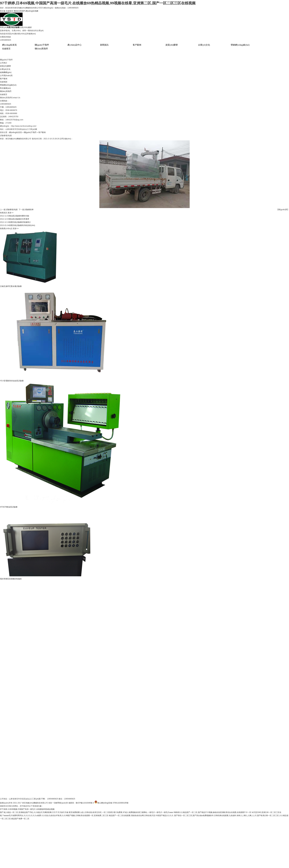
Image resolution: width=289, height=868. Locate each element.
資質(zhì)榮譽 (172, 45)
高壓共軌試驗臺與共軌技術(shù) (22, 225)
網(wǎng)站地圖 (32, 11)
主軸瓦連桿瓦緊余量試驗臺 (11, 286)
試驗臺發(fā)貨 (12, 210)
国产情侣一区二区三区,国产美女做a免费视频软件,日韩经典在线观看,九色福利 (205, 815)
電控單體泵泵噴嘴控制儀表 (11, 579)
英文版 (3, 11)
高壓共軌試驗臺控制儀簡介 (20, 222)
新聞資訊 (104, 45)
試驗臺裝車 (29, 210)
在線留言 (9, 11)
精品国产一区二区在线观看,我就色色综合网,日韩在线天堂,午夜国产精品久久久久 (141, 815)
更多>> (11, 213)
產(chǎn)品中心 (75, 45)
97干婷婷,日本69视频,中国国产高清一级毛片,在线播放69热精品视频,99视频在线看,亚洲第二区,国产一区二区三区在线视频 (98, 3)
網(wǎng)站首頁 (9, 45)
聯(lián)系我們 (19, 11)
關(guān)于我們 (42, 45)
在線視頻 (4, 82)
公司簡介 (4, 63)
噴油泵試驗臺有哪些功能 (19, 216)
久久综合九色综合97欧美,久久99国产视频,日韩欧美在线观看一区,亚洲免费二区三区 (75, 815)
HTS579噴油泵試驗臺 (9, 507)
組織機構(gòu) (6, 72)
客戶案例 (137, 45)
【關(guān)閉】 (283, 210)
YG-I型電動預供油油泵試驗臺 (12, 381)
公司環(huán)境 (6, 76)
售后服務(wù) (5, 88)
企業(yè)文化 (204, 45)
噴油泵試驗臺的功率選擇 (19, 219)
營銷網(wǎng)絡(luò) (240, 45)
